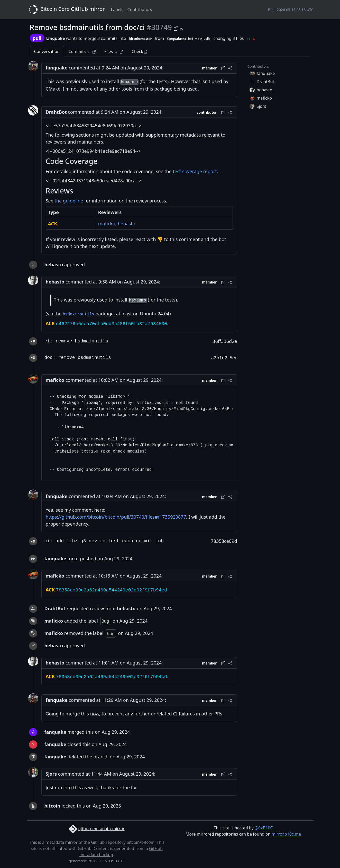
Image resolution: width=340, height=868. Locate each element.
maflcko (107, 224)
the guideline (69, 201)
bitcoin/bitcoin (140, 842)
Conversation (47, 51)
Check (139, 51)
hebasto (126, 224)
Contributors (140, 10)
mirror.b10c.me (286, 834)
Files (114, 52)
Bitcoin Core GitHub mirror (66, 10)
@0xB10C (264, 828)
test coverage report (195, 171)
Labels (117, 10)
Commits (82, 52)
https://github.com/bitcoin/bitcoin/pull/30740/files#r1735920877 (116, 517)
